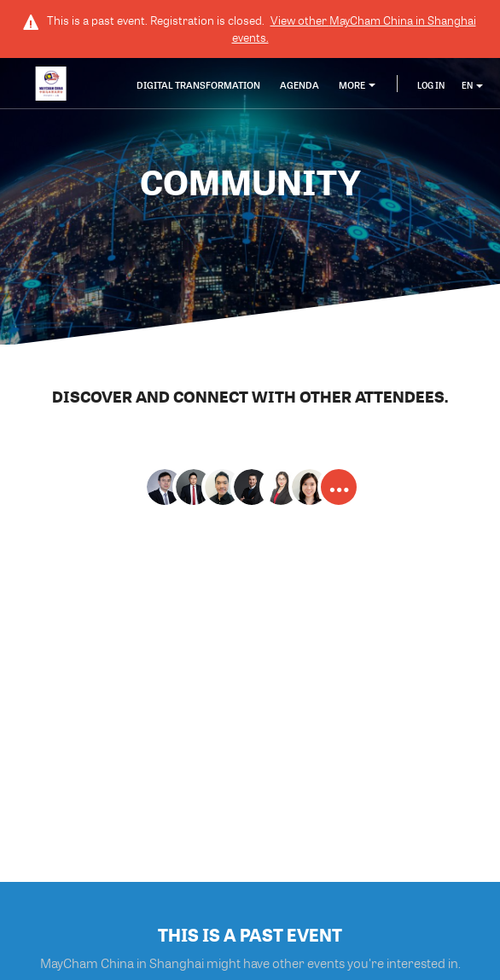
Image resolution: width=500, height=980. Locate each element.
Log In (431, 85)
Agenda (299, 85)
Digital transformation (198, 85)
